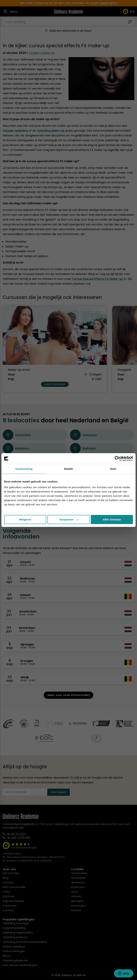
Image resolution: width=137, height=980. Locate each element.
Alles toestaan (112, 519)
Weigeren (25, 519)
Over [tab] (113, 469)
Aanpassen (69, 519)
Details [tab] (68, 469)
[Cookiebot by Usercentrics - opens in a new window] (117, 458)
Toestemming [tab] (24, 469)
